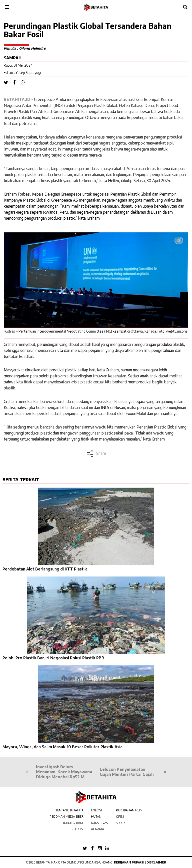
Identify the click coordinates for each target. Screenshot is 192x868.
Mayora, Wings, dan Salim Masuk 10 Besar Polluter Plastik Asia (62, 747)
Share (96, 453)
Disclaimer (156, 862)
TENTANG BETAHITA (69, 810)
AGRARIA (97, 829)
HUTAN (96, 817)
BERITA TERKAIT (21, 479)
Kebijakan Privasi (129, 862)
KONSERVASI (100, 823)
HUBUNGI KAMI (73, 823)
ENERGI (96, 810)
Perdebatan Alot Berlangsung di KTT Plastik (45, 569)
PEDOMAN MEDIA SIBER (66, 817)
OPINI (120, 817)
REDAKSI (77, 829)
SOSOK (121, 823)
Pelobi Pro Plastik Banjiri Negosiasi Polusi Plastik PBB (53, 658)
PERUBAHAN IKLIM (129, 810)
